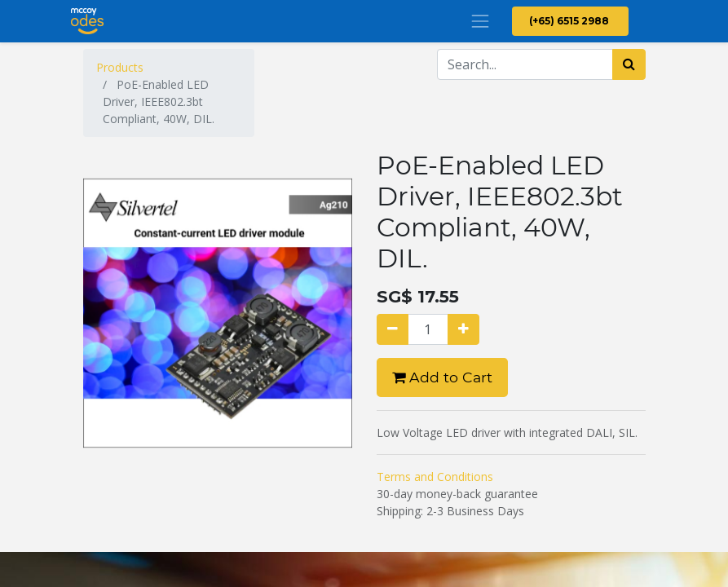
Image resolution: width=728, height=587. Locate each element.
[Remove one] (393, 329)
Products (120, 67)
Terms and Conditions (435, 477)
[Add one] (463, 329)
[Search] (629, 64)
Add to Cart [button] (442, 377)
